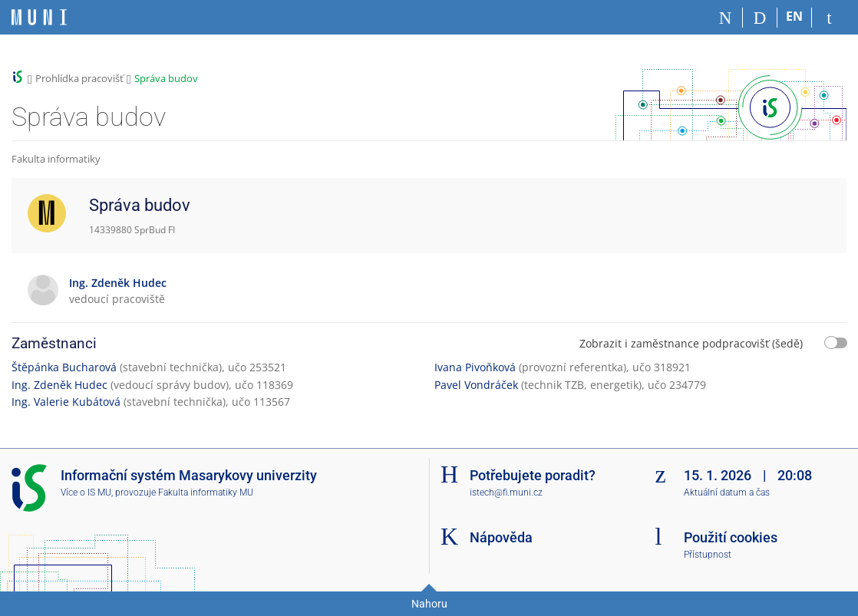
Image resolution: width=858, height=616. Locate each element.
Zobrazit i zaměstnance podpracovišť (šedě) (691, 343)
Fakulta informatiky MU (206, 492)
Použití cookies (731, 537)
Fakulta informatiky (56, 159)
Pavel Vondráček (476, 385)
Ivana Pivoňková (475, 367)
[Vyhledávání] (760, 18)
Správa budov (166, 78)
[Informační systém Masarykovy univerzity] (39, 17)
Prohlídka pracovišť (79, 78)
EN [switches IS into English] (794, 16)
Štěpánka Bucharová (64, 367)
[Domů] (726, 18)
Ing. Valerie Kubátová (66, 402)
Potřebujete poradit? (533, 475)
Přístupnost (708, 555)
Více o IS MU (86, 492)
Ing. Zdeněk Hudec (59, 385)
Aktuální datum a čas (727, 492)
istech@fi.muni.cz (506, 492)
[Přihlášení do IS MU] (829, 18)
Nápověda (501, 537)
